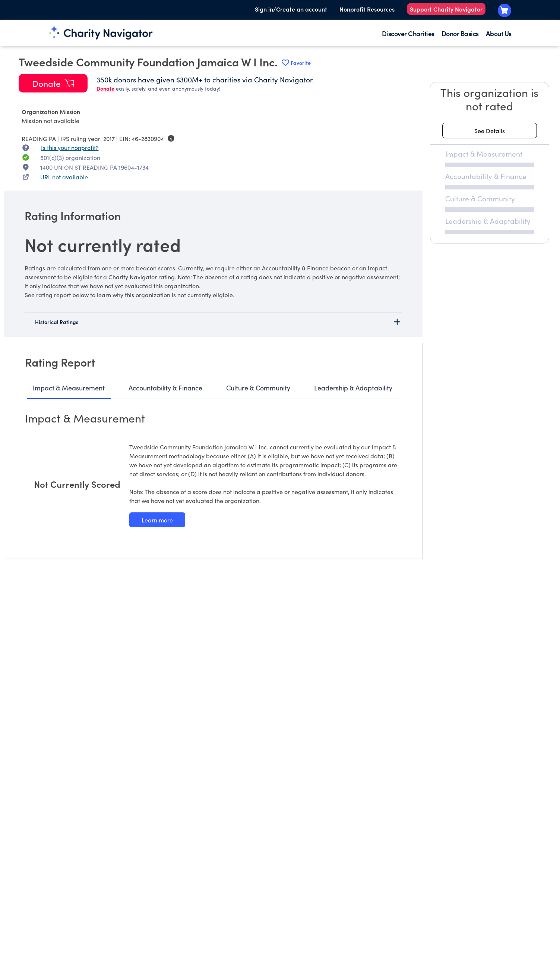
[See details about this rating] (490, 131)
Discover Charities (408, 33)
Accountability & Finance (165, 388)
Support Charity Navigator (446, 9)
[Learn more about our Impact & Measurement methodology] (157, 520)
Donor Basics (460, 33)
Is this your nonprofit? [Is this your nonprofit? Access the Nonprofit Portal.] (70, 147)
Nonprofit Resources (367, 9)
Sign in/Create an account (291, 9)
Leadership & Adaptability (353, 388)
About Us (499, 33)
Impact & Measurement (69, 388)
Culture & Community (258, 388)
